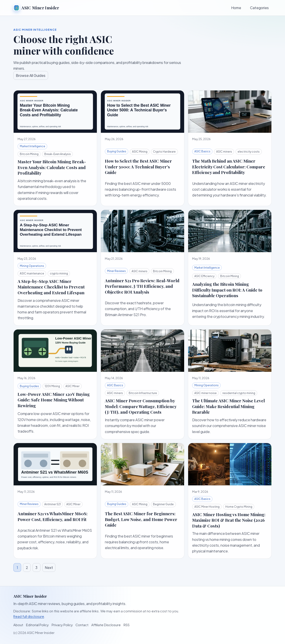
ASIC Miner (72, 386)
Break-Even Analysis (58, 154)
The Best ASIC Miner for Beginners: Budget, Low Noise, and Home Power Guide (141, 519)
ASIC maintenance (32, 273)
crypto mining (59, 273)
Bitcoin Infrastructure (143, 393)
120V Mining (52, 386)
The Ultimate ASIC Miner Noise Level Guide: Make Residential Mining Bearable (228, 406)
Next (49, 567)
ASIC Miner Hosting (207, 507)
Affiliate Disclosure (106, 625)
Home (236, 8)
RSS (127, 625)
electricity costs (249, 152)
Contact (82, 625)
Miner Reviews (116, 271)
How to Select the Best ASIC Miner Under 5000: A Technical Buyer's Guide (138, 167)
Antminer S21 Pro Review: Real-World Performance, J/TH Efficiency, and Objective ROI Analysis (142, 286)
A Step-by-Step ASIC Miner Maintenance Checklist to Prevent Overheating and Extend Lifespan (51, 287)
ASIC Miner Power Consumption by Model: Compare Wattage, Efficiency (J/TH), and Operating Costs (141, 406)
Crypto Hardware (164, 152)
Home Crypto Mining (239, 507)
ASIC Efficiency (204, 276)
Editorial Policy (37, 625)
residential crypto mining (239, 393)
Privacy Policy (62, 625)
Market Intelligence (33, 146)
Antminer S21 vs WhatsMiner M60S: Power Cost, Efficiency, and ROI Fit (53, 516)
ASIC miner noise (206, 393)
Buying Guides (117, 151)
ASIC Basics (202, 151)
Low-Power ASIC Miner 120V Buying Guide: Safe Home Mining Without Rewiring (54, 400)
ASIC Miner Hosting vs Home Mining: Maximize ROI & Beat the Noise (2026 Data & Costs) (229, 520)
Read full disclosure (29, 616)
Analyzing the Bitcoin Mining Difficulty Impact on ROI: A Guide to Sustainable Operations (227, 290)
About (18, 625)
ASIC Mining (140, 152)
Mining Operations (32, 266)
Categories (259, 8)
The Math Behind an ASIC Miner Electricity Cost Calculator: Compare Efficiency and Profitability (229, 167)
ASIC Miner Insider (36, 8)
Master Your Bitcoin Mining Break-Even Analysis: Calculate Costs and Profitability (52, 167)
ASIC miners (224, 152)
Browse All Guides (31, 75)
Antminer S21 (53, 504)
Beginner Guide (163, 504)
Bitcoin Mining (29, 154)
